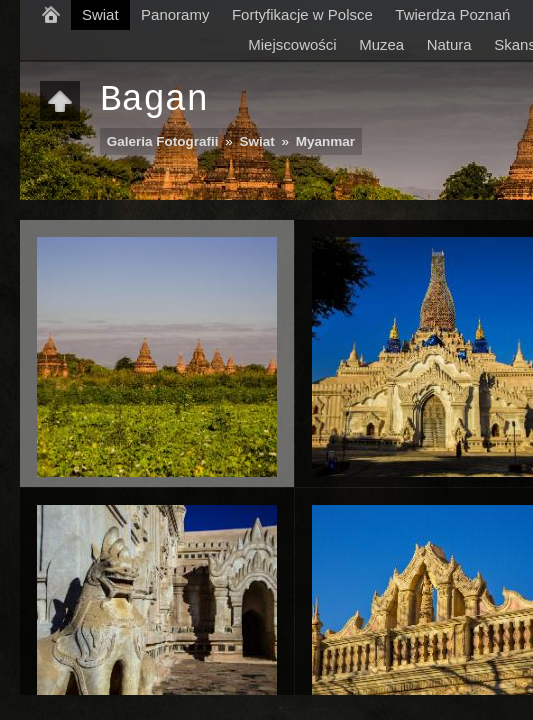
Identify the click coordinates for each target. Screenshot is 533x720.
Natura (449, 44)
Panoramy (175, 14)
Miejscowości (292, 44)
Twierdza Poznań (452, 14)
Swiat (100, 14)
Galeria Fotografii (163, 141)
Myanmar (325, 141)
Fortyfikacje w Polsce (302, 14)
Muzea (381, 44)
